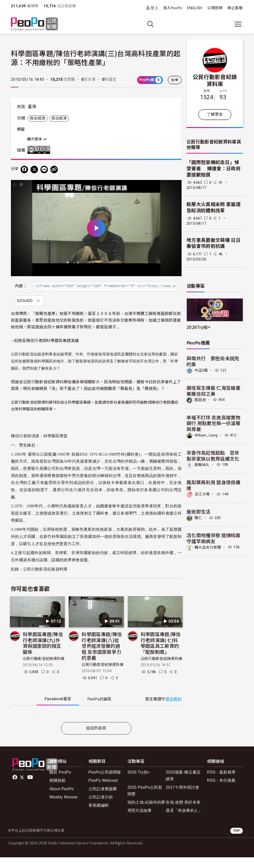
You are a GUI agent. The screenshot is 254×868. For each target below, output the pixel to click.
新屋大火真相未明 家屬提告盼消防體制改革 (214, 208)
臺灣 (32, 107)
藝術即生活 (199, 511)
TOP (237, 841)
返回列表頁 (96, 739)
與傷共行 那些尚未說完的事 (213, 361)
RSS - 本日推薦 (221, 791)
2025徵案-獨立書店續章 (183, 786)
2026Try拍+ (198, 327)
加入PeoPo (173, 8)
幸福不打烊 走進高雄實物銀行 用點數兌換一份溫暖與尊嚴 (213, 423)
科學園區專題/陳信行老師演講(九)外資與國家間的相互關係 (43, 653)
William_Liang (206, 435)
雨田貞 (200, 400)
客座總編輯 (99, 816)
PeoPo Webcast (103, 791)
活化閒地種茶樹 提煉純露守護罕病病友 (213, 538)
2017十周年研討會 (182, 798)
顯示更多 (37, 139)
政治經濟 (38, 118)
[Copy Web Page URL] (54, 170)
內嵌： (21, 283)
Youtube (31, 788)
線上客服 (235, 8)
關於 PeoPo (60, 783)
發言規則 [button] (174, 710)
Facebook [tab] (58, 710)
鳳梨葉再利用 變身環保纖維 (213, 485)
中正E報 (201, 370)
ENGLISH (195, 8)
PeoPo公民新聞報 (105, 783)
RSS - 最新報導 (221, 783)
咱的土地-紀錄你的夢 (146, 813)
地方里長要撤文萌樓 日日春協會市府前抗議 (214, 243)
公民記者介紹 (101, 808)
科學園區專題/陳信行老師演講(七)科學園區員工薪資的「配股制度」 (161, 653)
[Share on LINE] (44, 170)
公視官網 (215, 8)
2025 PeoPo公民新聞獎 (145, 801)
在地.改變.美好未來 (183, 813)
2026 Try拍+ (139, 783)
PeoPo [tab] (99, 710)
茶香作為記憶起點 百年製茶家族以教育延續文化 (213, 456)
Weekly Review (63, 808)
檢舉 (175, 80)
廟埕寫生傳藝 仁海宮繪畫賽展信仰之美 (213, 391)
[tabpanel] (96, 725)
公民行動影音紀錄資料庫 (45, 580)
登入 (154, 8)
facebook (15, 788)
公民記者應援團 (103, 800)
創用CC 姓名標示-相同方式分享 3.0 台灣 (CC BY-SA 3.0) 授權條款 (40, 150)
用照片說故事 (140, 821)
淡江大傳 (202, 494)
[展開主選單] (238, 24)
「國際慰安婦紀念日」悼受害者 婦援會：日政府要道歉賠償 (214, 169)
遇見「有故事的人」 (184, 821)
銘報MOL (202, 465)
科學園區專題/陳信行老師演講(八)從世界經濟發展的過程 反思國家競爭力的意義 (102, 656)
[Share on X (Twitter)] (34, 170)
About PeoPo (62, 800)
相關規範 (57, 791)
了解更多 (215, 114)
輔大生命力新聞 (208, 547)
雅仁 (198, 518)
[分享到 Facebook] (24, 170)
